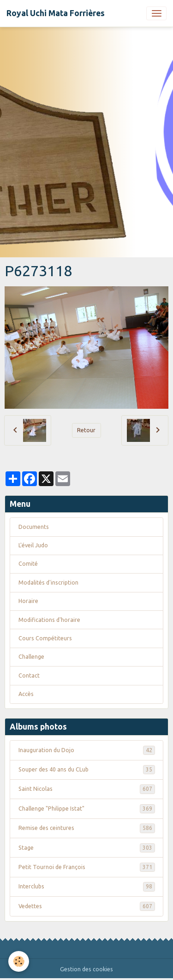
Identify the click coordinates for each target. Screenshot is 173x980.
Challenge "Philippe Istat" (87, 809)
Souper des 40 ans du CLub (87, 770)
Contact (29, 676)
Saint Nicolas (87, 789)
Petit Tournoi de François (87, 867)
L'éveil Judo (33, 545)
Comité (28, 564)
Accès (26, 694)
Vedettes (87, 906)
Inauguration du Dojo (87, 750)
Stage (87, 848)
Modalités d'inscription (48, 583)
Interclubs (87, 887)
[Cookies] (19, 961)
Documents (34, 527)
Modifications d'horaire (49, 620)
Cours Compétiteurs (45, 638)
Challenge (31, 657)
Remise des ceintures (87, 828)
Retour (86, 430)
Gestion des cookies (86, 969)
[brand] (56, 13)
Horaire (28, 601)
